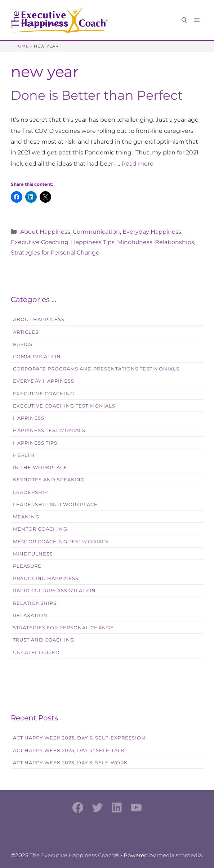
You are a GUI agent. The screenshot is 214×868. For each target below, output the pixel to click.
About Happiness (45, 232)
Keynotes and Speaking (49, 480)
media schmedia (180, 855)
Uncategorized (36, 653)
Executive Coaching (40, 242)
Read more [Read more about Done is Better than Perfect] (137, 164)
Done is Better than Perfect (97, 95)
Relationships (175, 242)
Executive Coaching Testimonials (64, 406)
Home (22, 46)
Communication (96, 232)
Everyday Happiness (152, 232)
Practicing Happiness (46, 578)
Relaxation (30, 615)
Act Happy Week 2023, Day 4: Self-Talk (69, 750)
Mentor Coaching (40, 529)
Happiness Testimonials (49, 430)
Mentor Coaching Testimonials (61, 542)
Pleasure (27, 566)
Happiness (29, 418)
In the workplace (40, 467)
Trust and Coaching (44, 640)
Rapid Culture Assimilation (54, 591)
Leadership (30, 492)
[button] (184, 20)
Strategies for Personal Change (55, 253)
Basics (23, 344)
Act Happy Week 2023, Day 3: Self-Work (70, 763)
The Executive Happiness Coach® (74, 855)
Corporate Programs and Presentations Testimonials (96, 369)
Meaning (26, 517)
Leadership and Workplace (55, 505)
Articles (26, 332)
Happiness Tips (93, 242)
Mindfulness (135, 242)
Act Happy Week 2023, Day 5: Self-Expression (79, 738)
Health (24, 455)
